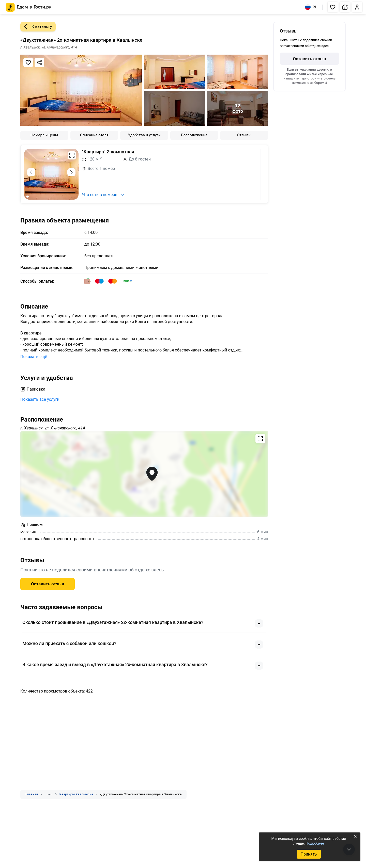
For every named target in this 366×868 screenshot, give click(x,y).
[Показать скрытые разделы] (50, 794)
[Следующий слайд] (71, 172)
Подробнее (315, 843)
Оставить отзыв (48, 584)
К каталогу (36, 27)
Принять (309, 854)
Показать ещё (34, 357)
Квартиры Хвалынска (76, 794)
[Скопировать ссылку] (39, 62)
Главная (32, 794)
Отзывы (244, 135)
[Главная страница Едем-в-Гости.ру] (29, 7)
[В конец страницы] (349, 849)
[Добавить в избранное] (28, 62)
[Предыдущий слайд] (31, 172)
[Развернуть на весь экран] (72, 155)
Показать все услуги (40, 399)
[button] (333, 7)
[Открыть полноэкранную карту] (144, 474)
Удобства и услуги (144, 135)
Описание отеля (94, 135)
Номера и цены (44, 135)
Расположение (194, 135)
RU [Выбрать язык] (311, 7)
